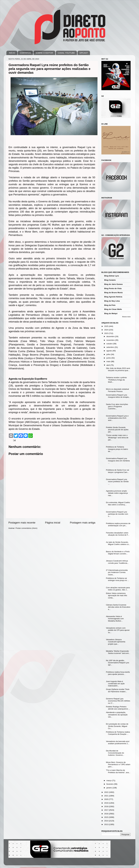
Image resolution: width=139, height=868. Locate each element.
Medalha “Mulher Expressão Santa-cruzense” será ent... (118, 652)
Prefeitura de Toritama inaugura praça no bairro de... (117, 449)
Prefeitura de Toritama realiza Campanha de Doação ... (118, 733)
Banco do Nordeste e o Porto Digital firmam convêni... (118, 553)
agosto (109, 351)
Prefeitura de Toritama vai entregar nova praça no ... (118, 579)
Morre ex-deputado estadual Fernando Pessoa (117, 390)
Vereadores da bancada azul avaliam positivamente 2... (118, 742)
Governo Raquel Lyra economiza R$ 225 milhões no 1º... (118, 701)
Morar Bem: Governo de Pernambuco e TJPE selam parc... (118, 764)
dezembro (111, 336)
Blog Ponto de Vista (113, 288)
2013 (107, 824)
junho (109, 358)
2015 (107, 817)
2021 (107, 796)
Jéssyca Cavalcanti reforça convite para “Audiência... (117, 562)
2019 (107, 803)
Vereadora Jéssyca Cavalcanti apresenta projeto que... (116, 642)
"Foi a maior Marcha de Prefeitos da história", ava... (118, 771)
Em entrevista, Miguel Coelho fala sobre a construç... (118, 504)
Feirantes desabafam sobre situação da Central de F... (118, 534)
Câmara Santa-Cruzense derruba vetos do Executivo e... (118, 607)
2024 (107, 330)
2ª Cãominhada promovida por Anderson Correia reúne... (117, 572)
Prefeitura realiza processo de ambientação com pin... (118, 524)
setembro (110, 347)
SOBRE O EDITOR (44, 53)
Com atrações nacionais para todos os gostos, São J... (118, 589)
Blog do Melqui (111, 313)
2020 (107, 799)
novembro (111, 340)
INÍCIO (12, 53)
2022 (107, 792)
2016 (107, 814)
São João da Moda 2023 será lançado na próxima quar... (118, 369)
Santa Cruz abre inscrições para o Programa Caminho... (117, 406)
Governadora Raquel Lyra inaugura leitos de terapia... (118, 396)
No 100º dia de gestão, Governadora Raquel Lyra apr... (118, 663)
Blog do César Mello (113, 309)
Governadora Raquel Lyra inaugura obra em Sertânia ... (118, 461)
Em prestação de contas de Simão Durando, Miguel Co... (117, 726)
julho (109, 354)
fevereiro (110, 784)
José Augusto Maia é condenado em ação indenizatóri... (115, 684)
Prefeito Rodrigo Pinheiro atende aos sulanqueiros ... (118, 708)
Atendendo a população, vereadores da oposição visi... (117, 715)
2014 (107, 821)
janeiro (109, 788)
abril (108, 365)
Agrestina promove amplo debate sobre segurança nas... (117, 493)
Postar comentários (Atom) (27, 528)
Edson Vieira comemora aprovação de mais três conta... (117, 595)
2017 (107, 810)
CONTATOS (25, 53)
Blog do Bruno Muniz (113, 293)
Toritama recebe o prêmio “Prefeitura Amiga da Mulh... (116, 380)
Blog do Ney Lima (112, 301)
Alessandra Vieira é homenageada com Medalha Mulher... (115, 619)
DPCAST (84, 53)
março (109, 781)
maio (109, 361)
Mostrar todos (126, 317)
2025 (107, 326)
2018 (107, 806)
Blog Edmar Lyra (112, 276)
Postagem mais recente (22, 523)
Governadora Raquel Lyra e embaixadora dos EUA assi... (117, 418)
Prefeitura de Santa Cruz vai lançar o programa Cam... (118, 471)
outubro (110, 344)
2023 (107, 333)
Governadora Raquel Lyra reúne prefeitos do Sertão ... (117, 482)
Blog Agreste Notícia (113, 297)
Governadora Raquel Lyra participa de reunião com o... (117, 514)
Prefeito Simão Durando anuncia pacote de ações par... (117, 430)
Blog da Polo (110, 305)
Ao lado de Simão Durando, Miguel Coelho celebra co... (118, 543)
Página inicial (53, 523)
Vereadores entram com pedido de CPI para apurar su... (118, 630)
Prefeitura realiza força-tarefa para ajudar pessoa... (118, 673)
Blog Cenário (110, 280)
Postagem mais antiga (83, 523)
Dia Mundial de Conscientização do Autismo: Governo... (115, 753)
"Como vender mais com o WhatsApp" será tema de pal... (117, 437)
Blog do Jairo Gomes (113, 284)
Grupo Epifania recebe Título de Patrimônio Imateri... (118, 690)
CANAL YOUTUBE (66, 53)
